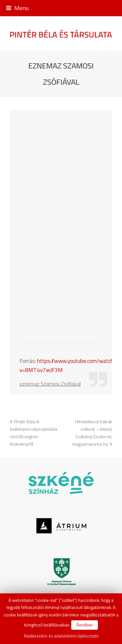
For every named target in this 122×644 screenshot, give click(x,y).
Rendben (85, 625)
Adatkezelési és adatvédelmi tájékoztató (61, 636)
